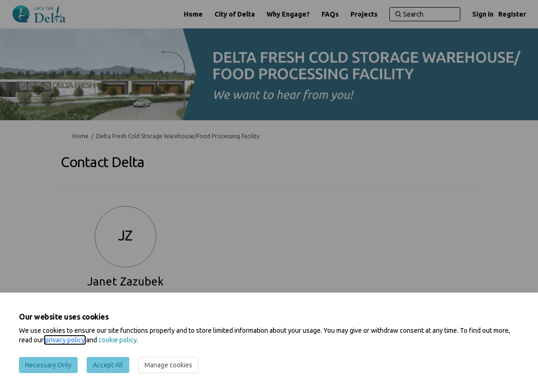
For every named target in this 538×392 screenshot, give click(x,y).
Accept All (108, 365)
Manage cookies (168, 365)
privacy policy (65, 340)
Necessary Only (48, 365)
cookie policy (118, 340)
